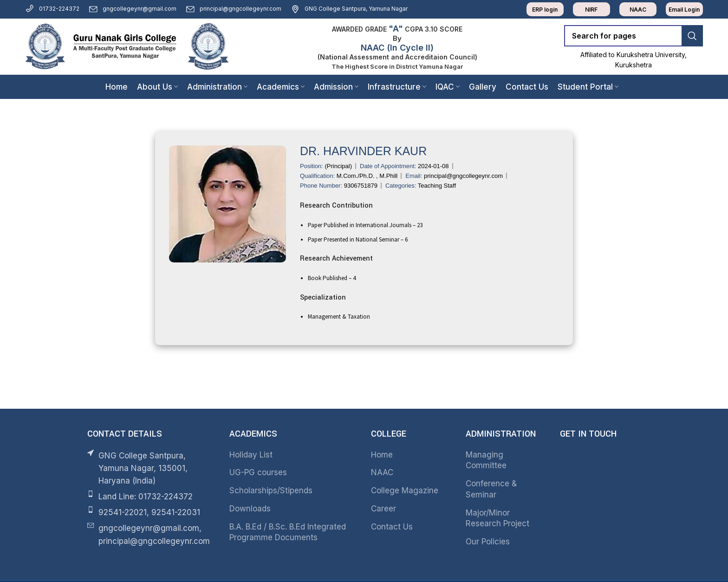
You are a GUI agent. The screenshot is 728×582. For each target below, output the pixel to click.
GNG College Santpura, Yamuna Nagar (349, 9)
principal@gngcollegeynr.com (234, 9)
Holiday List (251, 455)
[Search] (634, 36)
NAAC (382, 472)
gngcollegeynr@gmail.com (133, 9)
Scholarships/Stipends (271, 490)
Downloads (250, 509)
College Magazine (405, 490)
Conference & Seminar (491, 489)
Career (383, 509)
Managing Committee (486, 460)
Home (382, 455)
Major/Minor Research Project (497, 518)
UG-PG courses (258, 472)
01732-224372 (52, 9)
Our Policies (488, 542)
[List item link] (151, 497)
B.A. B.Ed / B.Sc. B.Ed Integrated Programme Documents (288, 532)
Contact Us (392, 527)
